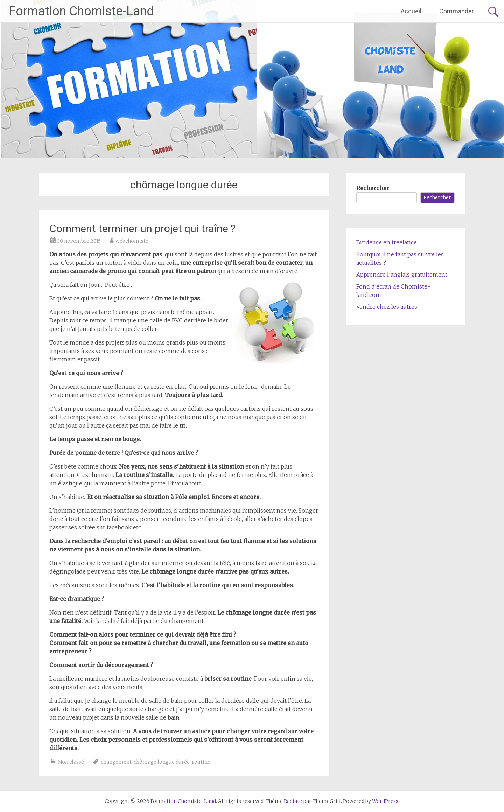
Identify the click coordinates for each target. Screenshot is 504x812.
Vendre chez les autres (387, 307)
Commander (457, 11)
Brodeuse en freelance (387, 242)
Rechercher (373, 188)
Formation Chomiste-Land (81, 11)
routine (201, 762)
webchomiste (132, 241)
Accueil (411, 11)
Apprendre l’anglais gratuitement (402, 275)
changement (116, 762)
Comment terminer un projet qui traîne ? (142, 228)
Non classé (71, 762)
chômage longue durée (162, 762)
